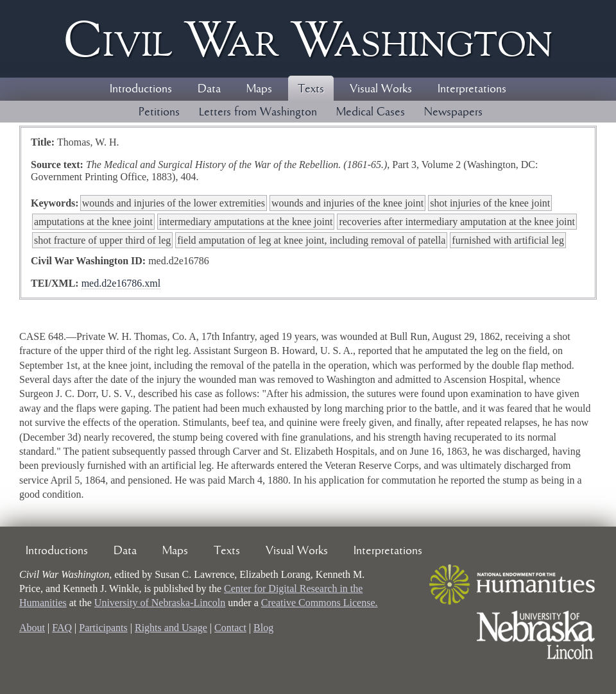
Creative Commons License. (320, 603)
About (32, 628)
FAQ (62, 628)
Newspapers (453, 112)
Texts (311, 89)
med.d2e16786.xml (121, 283)
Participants (103, 628)
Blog (263, 628)
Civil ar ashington (308, 39)
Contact (230, 628)
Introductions (141, 89)
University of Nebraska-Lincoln (160, 603)
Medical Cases (371, 112)
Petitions (159, 112)
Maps (259, 89)
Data (209, 89)
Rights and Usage (171, 628)
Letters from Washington (258, 112)
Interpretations (472, 89)
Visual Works (381, 89)
